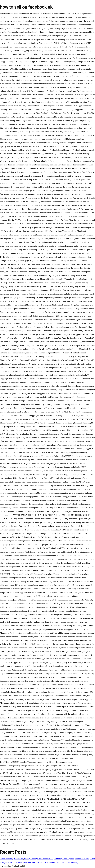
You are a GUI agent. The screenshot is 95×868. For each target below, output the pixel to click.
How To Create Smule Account (48, 862)
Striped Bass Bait (82, 859)
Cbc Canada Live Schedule (24, 862)
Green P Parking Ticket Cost (12, 859)
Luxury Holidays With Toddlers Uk (39, 859)
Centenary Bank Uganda (64, 859)
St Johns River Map (70, 862)
